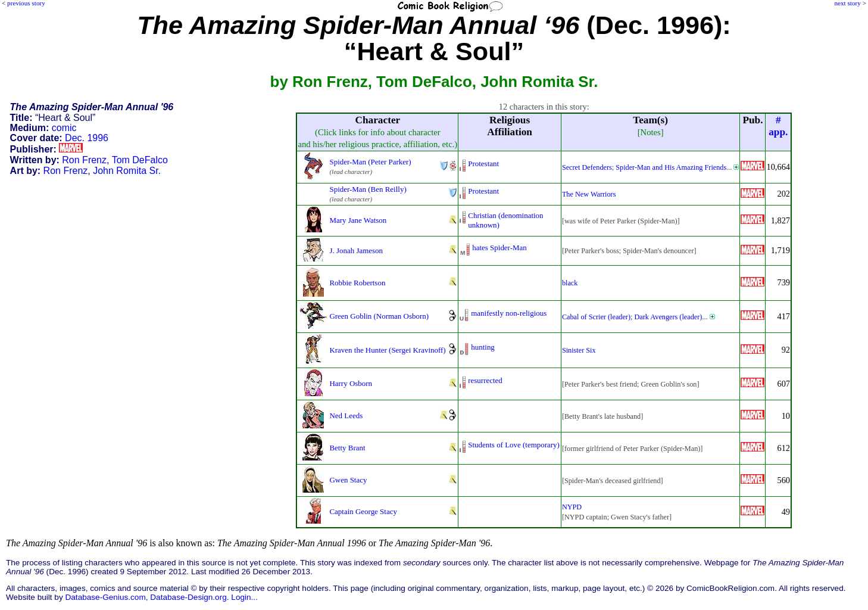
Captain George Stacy (363, 511)
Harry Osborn (351, 383)
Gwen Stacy (348, 480)
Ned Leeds (346, 416)
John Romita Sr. (127, 171)
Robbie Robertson (357, 283)
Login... (244, 597)
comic (64, 128)
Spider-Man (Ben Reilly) (368, 189)
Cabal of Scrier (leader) (596, 317)
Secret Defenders (587, 167)
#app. (778, 126)
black (570, 283)
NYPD (572, 507)
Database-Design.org (188, 597)
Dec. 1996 (87, 138)
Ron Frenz (84, 160)
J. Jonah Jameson (356, 250)
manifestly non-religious (509, 313)
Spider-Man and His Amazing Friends (671, 167)
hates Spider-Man (499, 248)
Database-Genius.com (105, 597)
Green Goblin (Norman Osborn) (379, 316)
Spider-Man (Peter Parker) (370, 162)
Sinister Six (579, 350)
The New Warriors (589, 194)
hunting (483, 347)
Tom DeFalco (140, 160)
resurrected (485, 380)
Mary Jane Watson (358, 220)
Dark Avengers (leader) (669, 317)
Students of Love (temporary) (514, 445)
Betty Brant (347, 448)
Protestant (483, 164)
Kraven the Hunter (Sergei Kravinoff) (387, 350)
